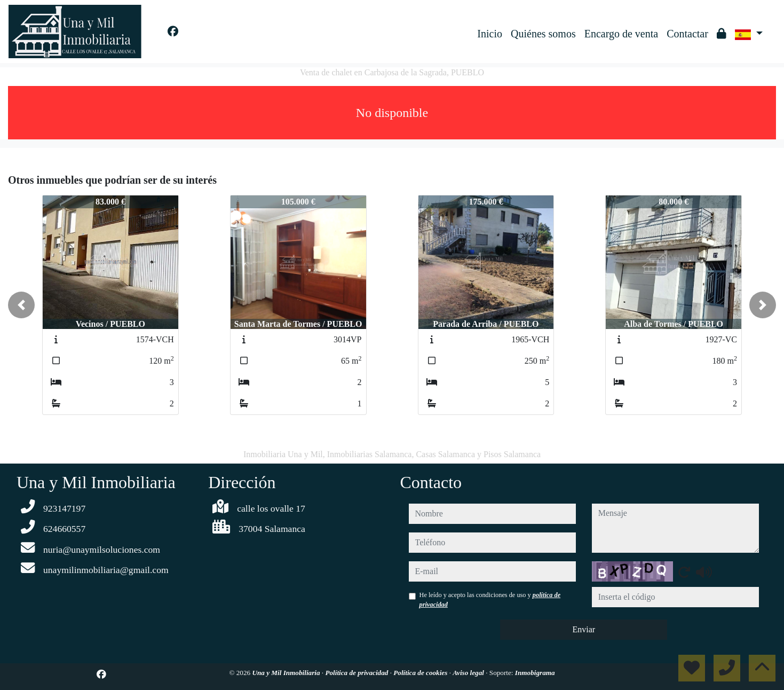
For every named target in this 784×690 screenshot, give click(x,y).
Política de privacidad (357, 673)
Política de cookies (421, 673)
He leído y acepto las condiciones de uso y (490, 600)
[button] (21, 305)
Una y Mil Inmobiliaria (287, 673)
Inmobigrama (535, 673)
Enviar (584, 629)
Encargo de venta (621, 34)
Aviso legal (469, 673)
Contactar (687, 34)
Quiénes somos (543, 34)
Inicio (490, 34)
